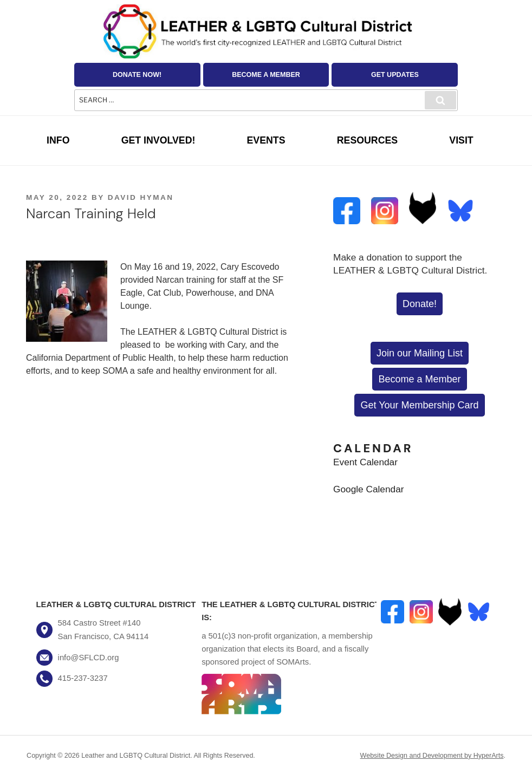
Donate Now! (137, 75)
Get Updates (395, 75)
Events (266, 140)
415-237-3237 (83, 678)
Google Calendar (368, 489)
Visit (461, 140)
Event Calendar (365, 462)
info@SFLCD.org (89, 658)
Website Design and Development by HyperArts (432, 756)
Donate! (420, 304)
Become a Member (266, 75)
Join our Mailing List (420, 353)
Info (58, 140)
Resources (367, 140)
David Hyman (141, 197)
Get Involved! (158, 140)
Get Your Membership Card (419, 405)
